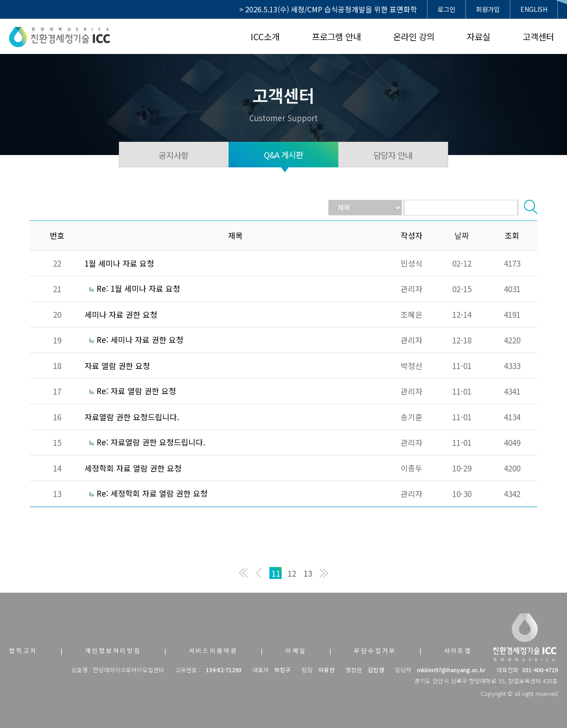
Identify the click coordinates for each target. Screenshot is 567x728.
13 (308, 573)
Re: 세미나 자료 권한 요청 (140, 340)
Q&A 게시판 (284, 155)
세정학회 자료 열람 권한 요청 (133, 468)
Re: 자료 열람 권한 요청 (136, 391)
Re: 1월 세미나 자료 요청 (138, 288)
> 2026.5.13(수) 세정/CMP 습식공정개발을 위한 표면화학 (328, 9)
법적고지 (23, 650)
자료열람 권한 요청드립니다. (132, 417)
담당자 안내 (393, 155)
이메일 (296, 650)
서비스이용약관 (214, 650)
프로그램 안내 (336, 36)
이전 (259, 573)
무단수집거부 (375, 650)
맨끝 (324, 573)
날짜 (462, 235)
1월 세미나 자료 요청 (119, 263)
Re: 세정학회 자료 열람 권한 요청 (152, 493)
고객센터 (538, 36)
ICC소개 (265, 36)
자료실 (479, 36)
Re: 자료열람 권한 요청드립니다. (151, 442)
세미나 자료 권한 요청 (121, 314)
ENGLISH (534, 9)
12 (292, 573)
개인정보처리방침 (113, 650)
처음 (243, 573)
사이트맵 (458, 650)
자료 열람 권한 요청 (117, 366)
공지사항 (174, 155)
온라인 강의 (414, 36)
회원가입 (488, 9)
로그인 (447, 9)
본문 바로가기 (0, 0)
